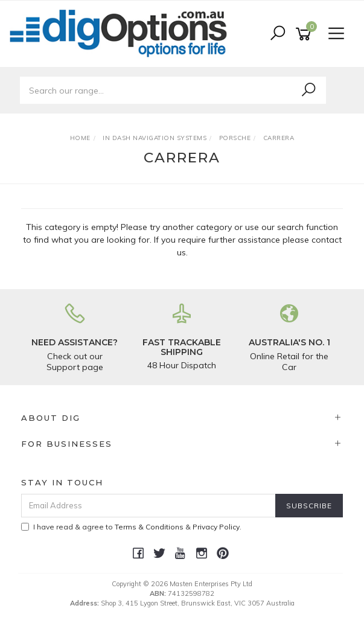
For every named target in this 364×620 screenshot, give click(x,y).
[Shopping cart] (305, 34)
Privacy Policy (216, 527)
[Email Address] (148, 506)
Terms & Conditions (149, 527)
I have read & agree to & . (131, 527)
